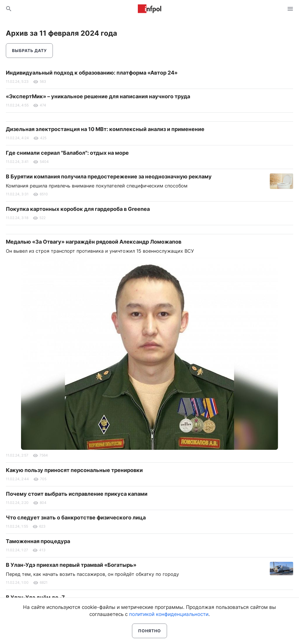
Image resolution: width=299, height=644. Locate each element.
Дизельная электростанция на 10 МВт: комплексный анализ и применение (105, 129)
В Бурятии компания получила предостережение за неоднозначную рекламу (109, 177)
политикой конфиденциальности (169, 614)
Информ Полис (149, 9)
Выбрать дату (29, 50)
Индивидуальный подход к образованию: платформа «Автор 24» (92, 73)
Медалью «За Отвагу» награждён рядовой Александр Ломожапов (94, 242)
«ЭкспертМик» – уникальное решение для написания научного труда (98, 96)
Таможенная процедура (38, 541)
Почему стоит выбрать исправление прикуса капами (77, 494)
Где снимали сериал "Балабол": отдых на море (67, 153)
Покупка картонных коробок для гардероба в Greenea (78, 209)
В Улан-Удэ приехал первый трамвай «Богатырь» (71, 565)
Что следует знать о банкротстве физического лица (76, 518)
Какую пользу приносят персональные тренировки (74, 470)
